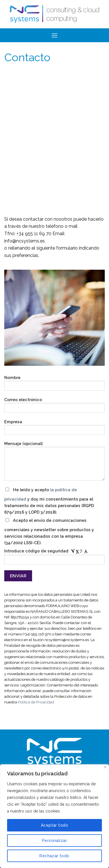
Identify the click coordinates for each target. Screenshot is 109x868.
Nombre (54, 385)
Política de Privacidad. (36, 702)
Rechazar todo (54, 856)
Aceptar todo (54, 825)
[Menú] (54, 35)
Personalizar (54, 841)
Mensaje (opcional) (54, 463)
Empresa (54, 429)
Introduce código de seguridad (54, 558)
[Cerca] (105, 767)
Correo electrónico (54, 407)
